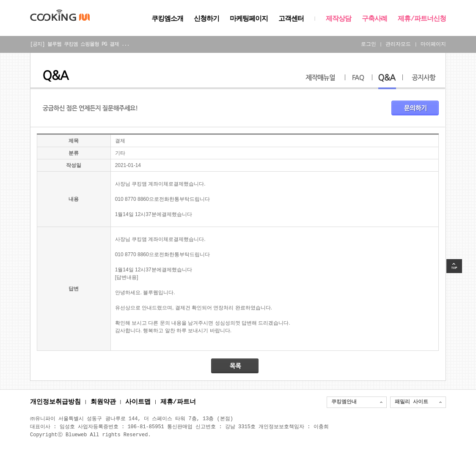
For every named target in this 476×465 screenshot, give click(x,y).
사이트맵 (138, 402)
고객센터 (291, 19)
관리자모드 (398, 44)
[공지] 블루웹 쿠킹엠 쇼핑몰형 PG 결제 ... (80, 44)
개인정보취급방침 (55, 402)
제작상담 (338, 19)
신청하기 (206, 19)
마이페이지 (433, 44)
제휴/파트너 (178, 402)
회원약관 (103, 402)
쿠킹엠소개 (167, 19)
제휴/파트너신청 (422, 19)
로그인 (369, 44)
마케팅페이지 (249, 19)
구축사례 (374, 19)
